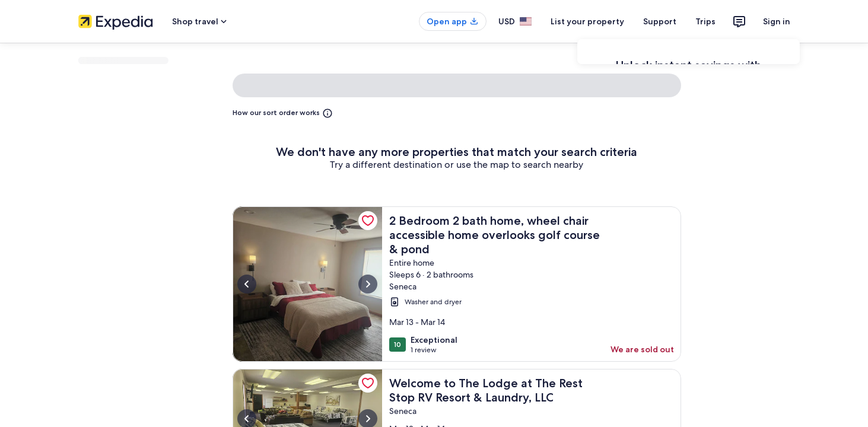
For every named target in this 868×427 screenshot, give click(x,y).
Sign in (777, 21)
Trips (705, 21)
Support (660, 21)
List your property (587, 21)
